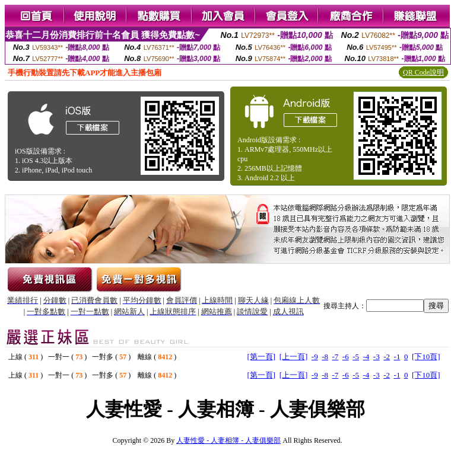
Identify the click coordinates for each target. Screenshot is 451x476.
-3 (377, 357)
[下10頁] (426, 357)
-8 (325, 357)
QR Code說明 (423, 72)
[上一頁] (294, 357)
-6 (346, 357)
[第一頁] (261, 357)
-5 (356, 357)
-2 (387, 357)
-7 (335, 357)
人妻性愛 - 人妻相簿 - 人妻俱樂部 (228, 440)
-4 (366, 357)
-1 (397, 357)
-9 (315, 357)
